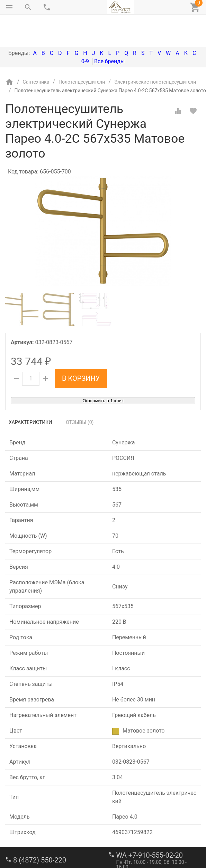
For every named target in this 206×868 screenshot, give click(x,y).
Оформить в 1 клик (103, 372)
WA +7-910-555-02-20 (150, 826)
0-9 (85, 32)
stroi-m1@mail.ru (32, 855)
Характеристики (30, 393)
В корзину (81, 349)
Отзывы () (80, 393)
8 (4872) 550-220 (40, 831)
